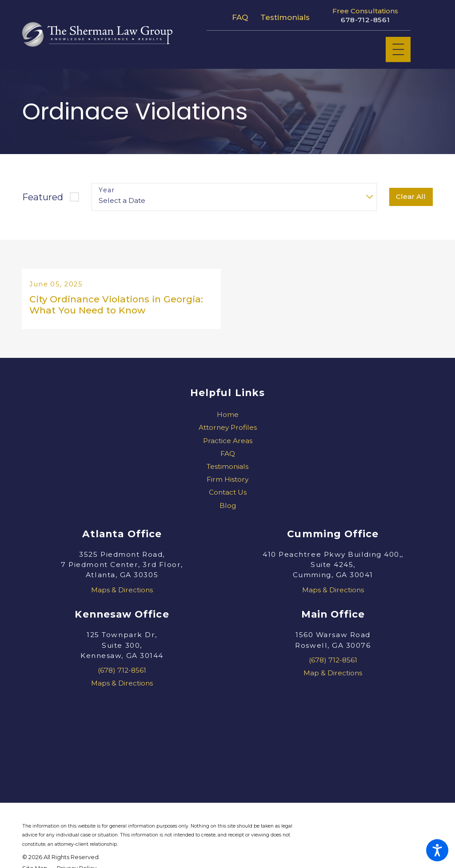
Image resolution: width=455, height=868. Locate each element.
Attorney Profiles (228, 431)
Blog (228, 509)
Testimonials (285, 17)
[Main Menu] (398, 50)
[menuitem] (227, 418)
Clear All (411, 196)
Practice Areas (228, 444)
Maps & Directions (122, 593)
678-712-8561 (365, 20)
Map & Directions (333, 677)
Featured (43, 197)
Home (228, 418)
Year (107, 190)
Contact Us (228, 496)
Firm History (227, 483)
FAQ (240, 17)
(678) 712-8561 (122, 674)
